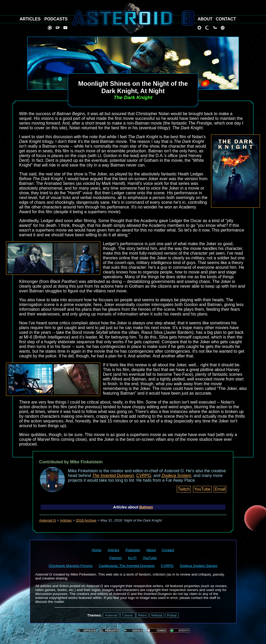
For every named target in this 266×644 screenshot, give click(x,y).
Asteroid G (48, 520)
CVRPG (144, 476)
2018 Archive (86, 520)
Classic (128, 615)
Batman (146, 507)
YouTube (202, 489)
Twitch (184, 489)
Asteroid (111, 615)
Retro (142, 615)
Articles (66, 520)
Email (220, 489)
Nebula (157, 615)
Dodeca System (176, 476)
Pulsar (172, 615)
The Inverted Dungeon (113, 476)
